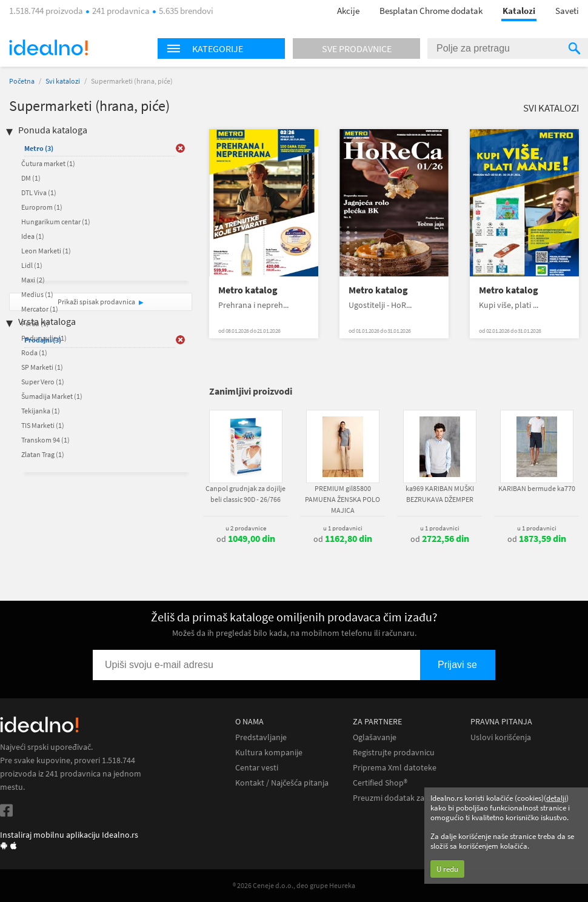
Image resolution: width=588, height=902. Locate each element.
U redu (447, 869)
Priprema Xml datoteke (395, 768)
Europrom (42, 207)
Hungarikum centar (56, 222)
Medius (37, 294)
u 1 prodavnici (343, 528)
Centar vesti (257, 768)
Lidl (32, 265)
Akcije (348, 11)
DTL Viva (39, 192)
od (246, 539)
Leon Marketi (46, 251)
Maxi (33, 280)
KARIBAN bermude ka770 (537, 488)
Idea (33, 236)
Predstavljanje (261, 737)
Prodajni (43, 340)
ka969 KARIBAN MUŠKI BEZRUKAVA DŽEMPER (440, 494)
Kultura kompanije (269, 753)
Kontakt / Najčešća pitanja (282, 783)
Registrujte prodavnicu (394, 753)
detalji (556, 798)
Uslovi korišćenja (501, 737)
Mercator (40, 309)
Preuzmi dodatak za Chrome (404, 798)
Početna (22, 81)
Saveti (567, 11)
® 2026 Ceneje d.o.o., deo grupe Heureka (294, 885)
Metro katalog (248, 290)
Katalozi (519, 11)
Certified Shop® (380, 783)
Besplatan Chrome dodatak (431, 11)
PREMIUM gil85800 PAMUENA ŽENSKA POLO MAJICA (342, 499)
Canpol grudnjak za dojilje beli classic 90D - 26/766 (246, 494)
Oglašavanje (375, 737)
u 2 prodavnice (246, 528)
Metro (39, 148)
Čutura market (48, 163)
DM (31, 178)
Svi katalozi (63, 81)
